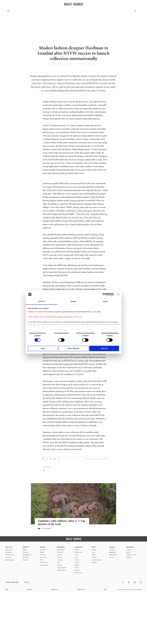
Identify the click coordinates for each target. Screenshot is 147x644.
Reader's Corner (131, 555)
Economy (60, 552)
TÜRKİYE (26, 547)
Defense (60, 565)
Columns (129, 550)
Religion (77, 565)
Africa (42, 560)
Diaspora (25, 560)
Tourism (60, 560)
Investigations (27, 555)
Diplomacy (9, 550)
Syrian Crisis (44, 562)
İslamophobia (44, 565)
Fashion (77, 560)
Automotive (61, 550)
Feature (77, 570)
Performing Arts (97, 560)
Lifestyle (79, 547)
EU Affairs (8, 557)
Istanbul (25, 550)
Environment (78, 552)
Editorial (129, 557)
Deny (43, 349)
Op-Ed (128, 552)
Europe (42, 552)
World (43, 547)
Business (61, 547)
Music (94, 552)
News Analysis (10, 560)
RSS (105, 589)
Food (76, 557)
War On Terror (10, 555)
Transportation (62, 568)
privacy (30, 589)
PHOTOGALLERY (46, 529)
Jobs (7, 589)
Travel (76, 555)
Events (94, 555)
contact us (81, 589)
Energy (59, 555)
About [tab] (106, 301)
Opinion (130, 547)
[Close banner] (118, 294)
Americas (43, 555)
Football (112, 550)
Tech (59, 562)
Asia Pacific (43, 557)
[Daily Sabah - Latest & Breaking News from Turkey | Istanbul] (73, 4)
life (44, 470)
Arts (94, 547)
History (77, 568)
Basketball (112, 552)
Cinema (94, 550)
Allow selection (73, 349)
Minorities (26, 557)
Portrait (94, 557)
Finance (60, 557)
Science (77, 562)
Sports (112, 547)
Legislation (9, 552)
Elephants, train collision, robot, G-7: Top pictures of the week (62, 523)
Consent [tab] (42, 301)
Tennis (111, 557)
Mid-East (43, 550)
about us (55, 589)
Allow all (104, 349)
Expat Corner (79, 573)
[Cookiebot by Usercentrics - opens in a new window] (104, 294)
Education (26, 552)
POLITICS (9, 547)
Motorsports (113, 555)
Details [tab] (74, 301)
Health (77, 550)
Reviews (94, 562)
